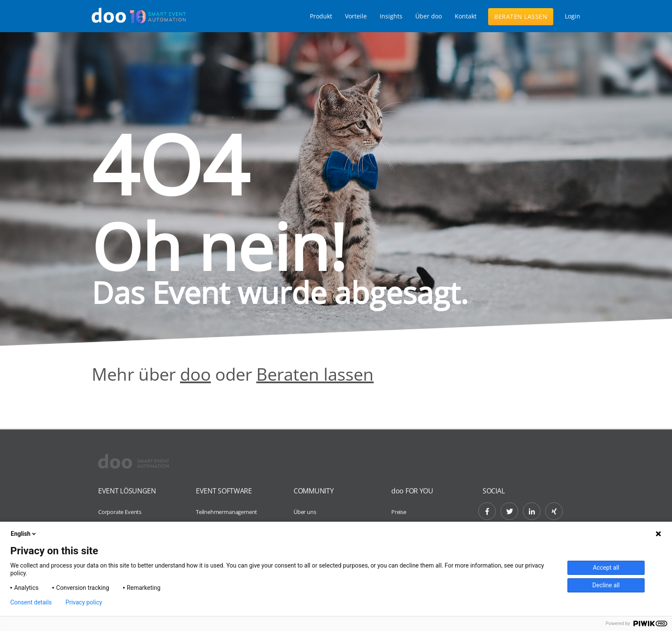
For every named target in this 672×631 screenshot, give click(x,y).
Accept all (606, 568)
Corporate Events (120, 512)
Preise (399, 512)
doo (195, 374)
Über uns (305, 512)
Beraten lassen (521, 17)
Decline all (606, 585)
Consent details (31, 602)
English (24, 534)
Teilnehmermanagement (226, 512)
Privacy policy (84, 602)
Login (573, 16)
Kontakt (466, 16)
